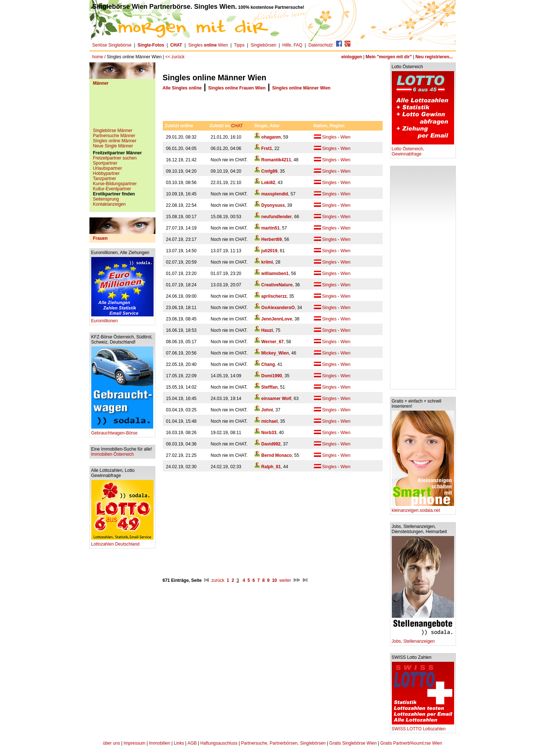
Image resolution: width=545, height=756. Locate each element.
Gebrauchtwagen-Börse (122, 431)
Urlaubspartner (108, 168)
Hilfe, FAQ (292, 45)
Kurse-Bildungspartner (115, 184)
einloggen (352, 57)
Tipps (239, 45)
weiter (285, 580)
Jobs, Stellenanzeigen (423, 639)
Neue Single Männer (113, 146)
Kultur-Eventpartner (112, 189)
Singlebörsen (264, 45)
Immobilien (159, 743)
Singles (329, 137)
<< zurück (175, 57)
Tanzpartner (105, 179)
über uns (112, 743)
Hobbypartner (106, 173)
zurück (218, 580)
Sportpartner (105, 163)
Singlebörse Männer (113, 131)
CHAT (237, 126)
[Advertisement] (122, 110)
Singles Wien (208, 45)
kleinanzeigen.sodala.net (423, 508)
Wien (345, 137)
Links (179, 743)
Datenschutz (321, 45)
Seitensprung (106, 199)
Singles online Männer (115, 141)
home (98, 57)
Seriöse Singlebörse (112, 45)
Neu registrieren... (434, 57)
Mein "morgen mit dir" (389, 57)
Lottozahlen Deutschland (122, 542)
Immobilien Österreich (113, 454)
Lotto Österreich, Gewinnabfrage (423, 149)
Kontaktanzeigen (109, 204)
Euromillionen (122, 319)
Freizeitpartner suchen (115, 158)
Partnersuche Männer (114, 136)
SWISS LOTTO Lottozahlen (423, 727)
